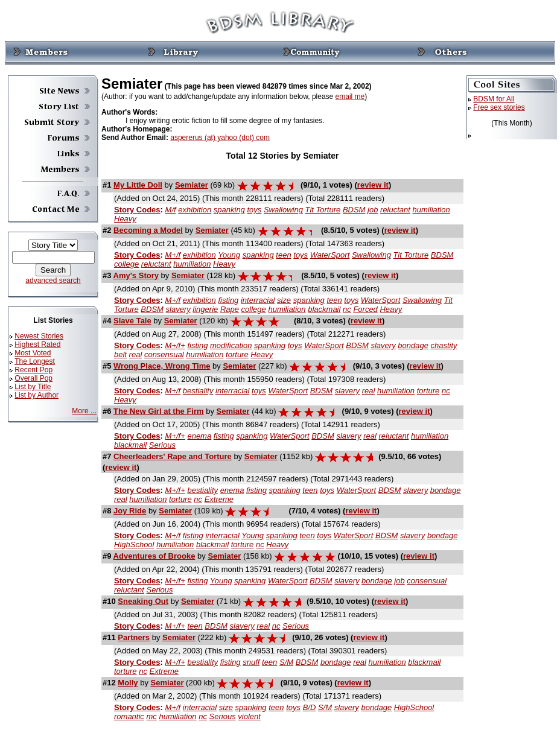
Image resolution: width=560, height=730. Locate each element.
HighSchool (134, 544)
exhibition (195, 210)
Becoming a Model (148, 230)
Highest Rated (37, 344)
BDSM (354, 210)
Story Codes (137, 210)
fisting (228, 300)
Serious (162, 445)
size (284, 300)
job (373, 210)
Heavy (125, 219)
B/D (310, 707)
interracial (258, 300)
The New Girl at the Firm (159, 411)
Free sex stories (499, 107)
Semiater (192, 185)
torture (237, 354)
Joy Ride (130, 511)
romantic (129, 716)
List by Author (37, 395)
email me (350, 97)
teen (283, 255)
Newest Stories (39, 336)
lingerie (205, 309)
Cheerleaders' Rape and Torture (173, 456)
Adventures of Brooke (154, 556)
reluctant (395, 210)
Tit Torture (323, 210)
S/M (286, 662)
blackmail (324, 309)
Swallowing (283, 210)
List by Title (33, 387)
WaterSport (330, 255)
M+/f (173, 255)
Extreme (219, 499)
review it (373, 185)
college (126, 264)
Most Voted (33, 353)
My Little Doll (138, 185)
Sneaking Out (143, 601)
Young (229, 255)
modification (231, 345)
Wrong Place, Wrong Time (162, 366)
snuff (251, 662)
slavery (178, 309)
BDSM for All (494, 99)
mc (151, 716)
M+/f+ (175, 345)
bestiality (198, 391)
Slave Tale (132, 321)
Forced (365, 309)
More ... (84, 411)
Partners (134, 637)
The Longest (35, 361)
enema (199, 436)
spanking (229, 210)
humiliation (431, 210)
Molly (128, 683)
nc (347, 309)
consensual (164, 354)
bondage (413, 345)
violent (249, 716)
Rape (230, 309)
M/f (171, 210)
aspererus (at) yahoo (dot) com (220, 138)
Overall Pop (33, 378)
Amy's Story (136, 275)
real (136, 354)
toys (254, 210)
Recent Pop (33, 370)
